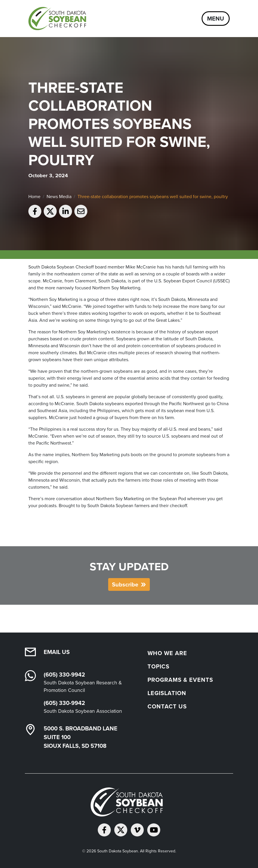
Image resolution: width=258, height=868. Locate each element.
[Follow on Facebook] (104, 830)
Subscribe (125, 584)
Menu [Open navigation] (216, 19)
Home (34, 197)
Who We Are (167, 653)
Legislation (167, 693)
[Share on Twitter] (50, 211)
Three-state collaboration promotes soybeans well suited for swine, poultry (153, 197)
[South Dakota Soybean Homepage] (60, 19)
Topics (159, 666)
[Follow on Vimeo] (137, 830)
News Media (59, 197)
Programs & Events (180, 680)
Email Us (57, 652)
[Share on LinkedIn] (66, 211)
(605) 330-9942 (64, 675)
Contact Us (167, 706)
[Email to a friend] (81, 211)
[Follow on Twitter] (121, 830)
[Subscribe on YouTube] (154, 830)
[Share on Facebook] (35, 211)
